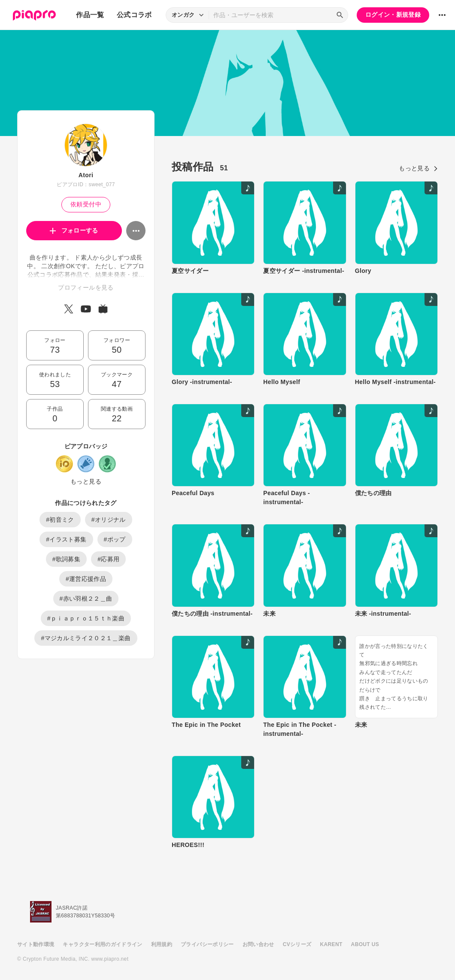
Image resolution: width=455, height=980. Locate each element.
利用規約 (162, 944)
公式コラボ (134, 15)
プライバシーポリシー (207, 944)
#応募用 (108, 559)
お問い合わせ (258, 944)
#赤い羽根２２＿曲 (86, 599)
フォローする (74, 230)
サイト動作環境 (36, 944)
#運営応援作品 (86, 579)
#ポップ (115, 539)
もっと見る (86, 481)
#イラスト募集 (66, 539)
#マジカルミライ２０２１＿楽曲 (86, 638)
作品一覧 (90, 15)
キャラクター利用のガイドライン (102, 944)
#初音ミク (60, 520)
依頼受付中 (86, 204)
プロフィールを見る (86, 287)
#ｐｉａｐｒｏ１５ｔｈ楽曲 (86, 618)
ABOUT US (365, 944)
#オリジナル (109, 520)
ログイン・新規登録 (393, 15)
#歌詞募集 (67, 559)
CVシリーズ (297, 944)
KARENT (331, 944)
